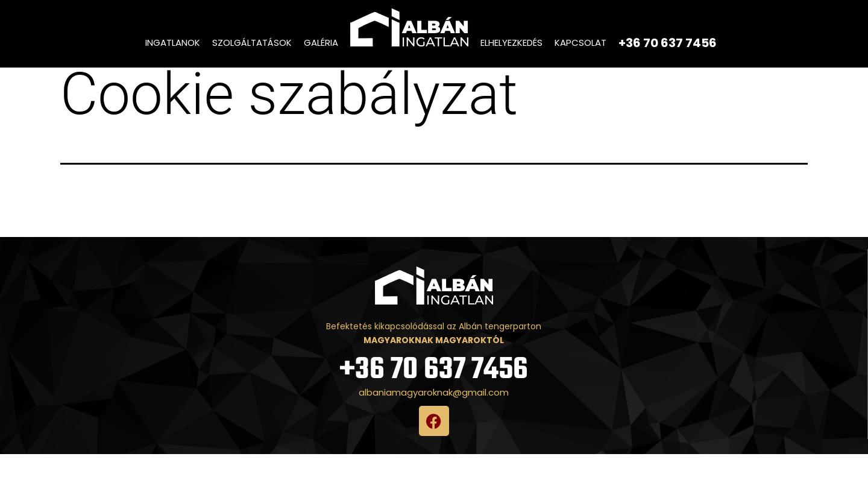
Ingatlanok (173, 43)
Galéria (321, 43)
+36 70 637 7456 (434, 393)
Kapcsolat (580, 43)
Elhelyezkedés (511, 43)
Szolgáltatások (252, 43)
